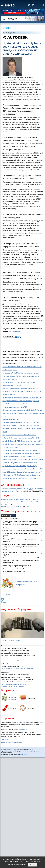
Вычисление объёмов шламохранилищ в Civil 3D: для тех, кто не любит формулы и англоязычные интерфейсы (22, 560)
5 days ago (30, 669)
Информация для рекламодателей (11, 743)
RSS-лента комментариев (11, 640)
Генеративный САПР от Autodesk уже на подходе (21, 373)
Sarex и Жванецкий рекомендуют (11, 660)
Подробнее (4, 740)
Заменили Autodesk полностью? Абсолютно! (19, 457)
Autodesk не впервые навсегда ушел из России (20, 450)
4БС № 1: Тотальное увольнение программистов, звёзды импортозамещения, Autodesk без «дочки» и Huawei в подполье (22, 392)
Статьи (7, 28)
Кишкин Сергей (5, 646)
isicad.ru (25, 722)
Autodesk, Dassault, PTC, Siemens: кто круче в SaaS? (22, 441)
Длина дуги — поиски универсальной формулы (21, 522)
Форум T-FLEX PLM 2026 (10, 507)
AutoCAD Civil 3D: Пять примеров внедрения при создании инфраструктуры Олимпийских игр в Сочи (21, 547)
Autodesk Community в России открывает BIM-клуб (21, 478)
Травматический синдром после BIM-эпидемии (21, 530)
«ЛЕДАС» (31, 749)
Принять (32, 865)
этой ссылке (15, 331)
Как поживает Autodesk (11, 419)
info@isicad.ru (23, 729)
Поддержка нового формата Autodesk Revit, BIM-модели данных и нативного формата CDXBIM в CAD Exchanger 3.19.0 (23, 413)
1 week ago (21, 686)
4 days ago (25, 660)
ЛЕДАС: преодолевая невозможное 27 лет (13, 669)
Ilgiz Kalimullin (5, 664)
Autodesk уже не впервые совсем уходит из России (21, 453)
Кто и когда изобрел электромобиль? (17, 566)
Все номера (5, 594)
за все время (15, 519)
